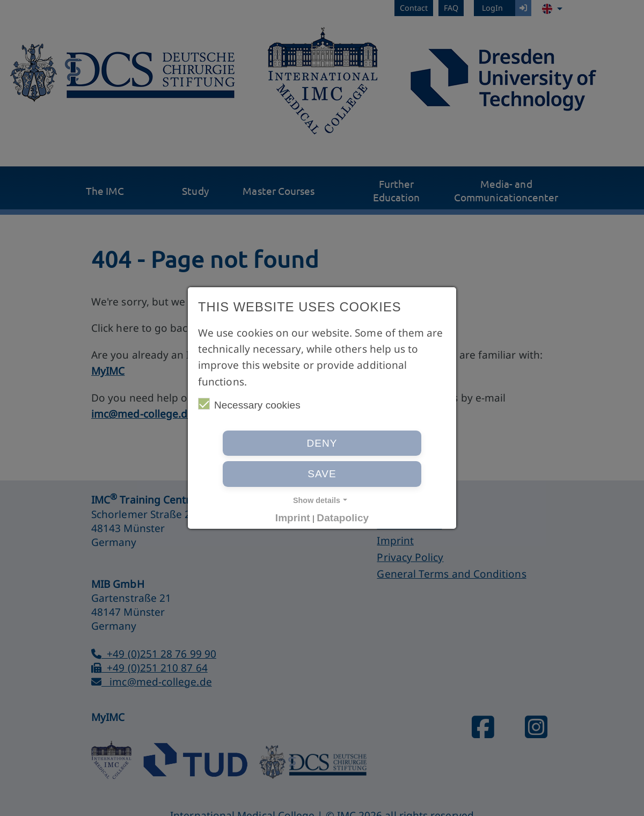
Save (322, 474)
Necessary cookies (249, 404)
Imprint (293, 518)
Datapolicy (343, 518)
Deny (322, 443)
